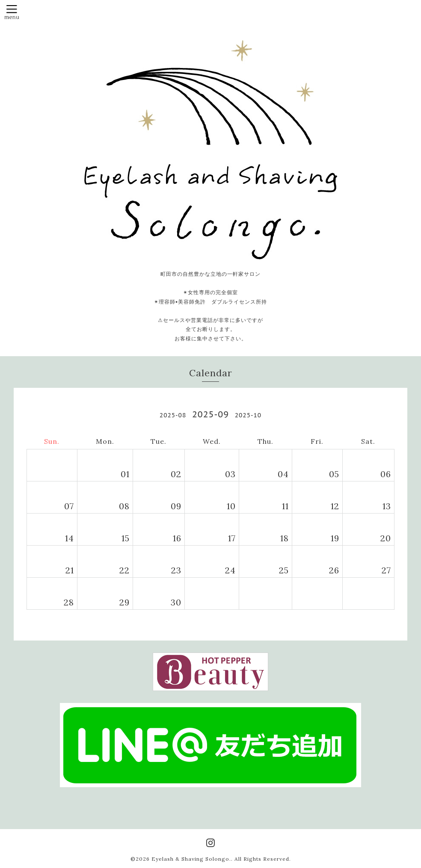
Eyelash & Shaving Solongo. (191, 859)
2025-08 (173, 415)
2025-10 (248, 415)
